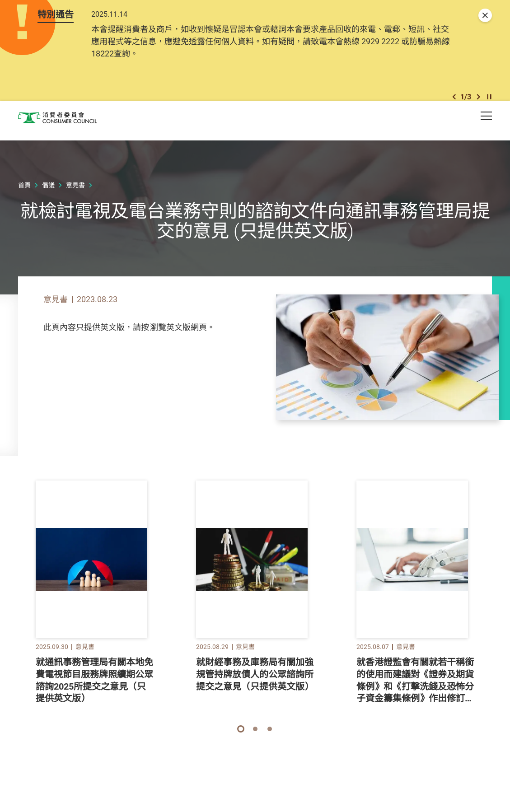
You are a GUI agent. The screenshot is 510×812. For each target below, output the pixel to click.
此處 (157, 341)
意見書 (75, 198)
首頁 (24, 198)
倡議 (48, 198)
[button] (454, 103)
